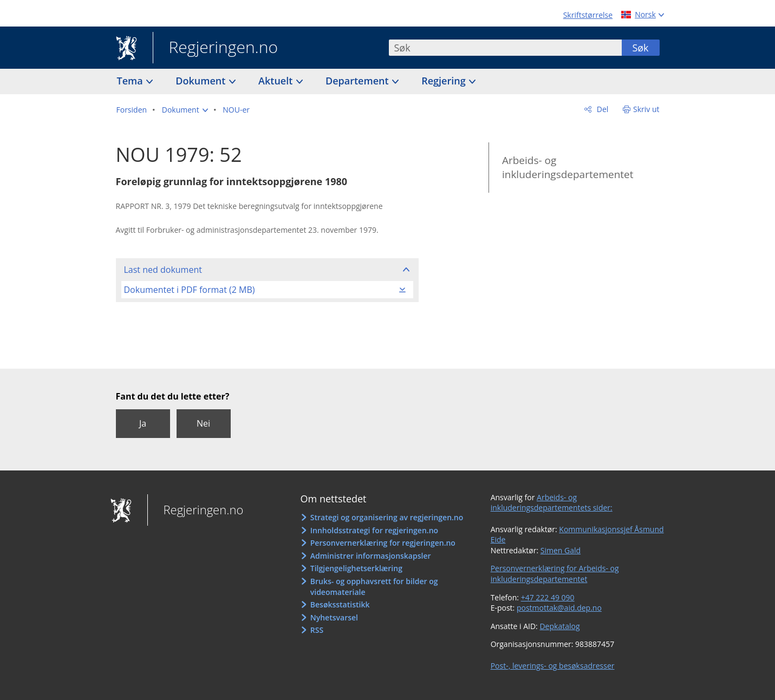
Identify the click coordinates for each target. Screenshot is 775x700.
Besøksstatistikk (340, 604)
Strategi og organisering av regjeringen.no (387, 517)
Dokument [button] (202, 81)
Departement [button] (358, 81)
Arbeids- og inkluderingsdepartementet (568, 168)
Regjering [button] (445, 81)
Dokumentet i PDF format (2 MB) (190, 290)
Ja (143, 423)
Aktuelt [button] (277, 81)
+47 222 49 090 (548, 597)
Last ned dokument (163, 270)
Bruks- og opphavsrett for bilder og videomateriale (374, 587)
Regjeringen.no (216, 48)
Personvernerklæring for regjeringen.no (383, 543)
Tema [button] (131, 81)
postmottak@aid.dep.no (559, 608)
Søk (640, 48)
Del (601, 109)
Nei (203, 423)
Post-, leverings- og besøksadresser (553, 666)
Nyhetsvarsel (334, 617)
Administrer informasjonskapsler (371, 556)
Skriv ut (646, 109)
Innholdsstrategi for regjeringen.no (374, 530)
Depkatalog (559, 626)
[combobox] (505, 48)
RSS (317, 630)
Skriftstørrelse (588, 15)
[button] (185, 110)
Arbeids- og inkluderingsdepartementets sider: (552, 503)
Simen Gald (561, 550)
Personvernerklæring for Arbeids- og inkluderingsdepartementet (555, 574)
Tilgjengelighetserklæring (356, 568)
